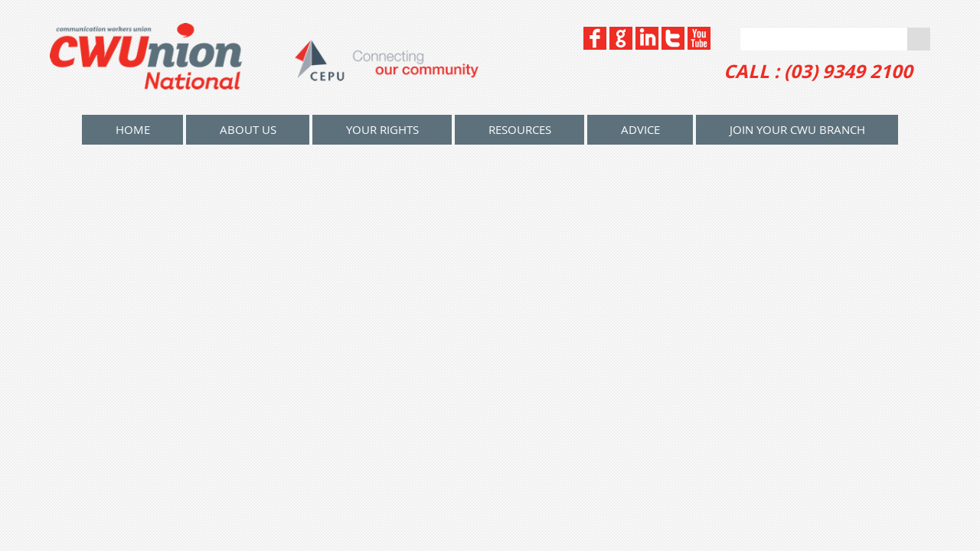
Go (919, 39)
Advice (640, 129)
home (133, 129)
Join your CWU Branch (797, 129)
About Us (248, 129)
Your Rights (382, 129)
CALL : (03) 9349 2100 (818, 71)
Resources (520, 129)
